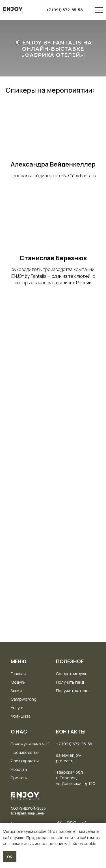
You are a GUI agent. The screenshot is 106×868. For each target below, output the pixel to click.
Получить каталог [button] (73, 691)
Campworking (24, 699)
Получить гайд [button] (70, 682)
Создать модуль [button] (72, 674)
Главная (18, 674)
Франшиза (21, 716)
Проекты (19, 778)
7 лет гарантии (25, 761)
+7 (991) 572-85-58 (74, 744)
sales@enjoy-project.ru (69, 758)
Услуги (17, 708)
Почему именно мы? (30, 744)
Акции (16, 691)
